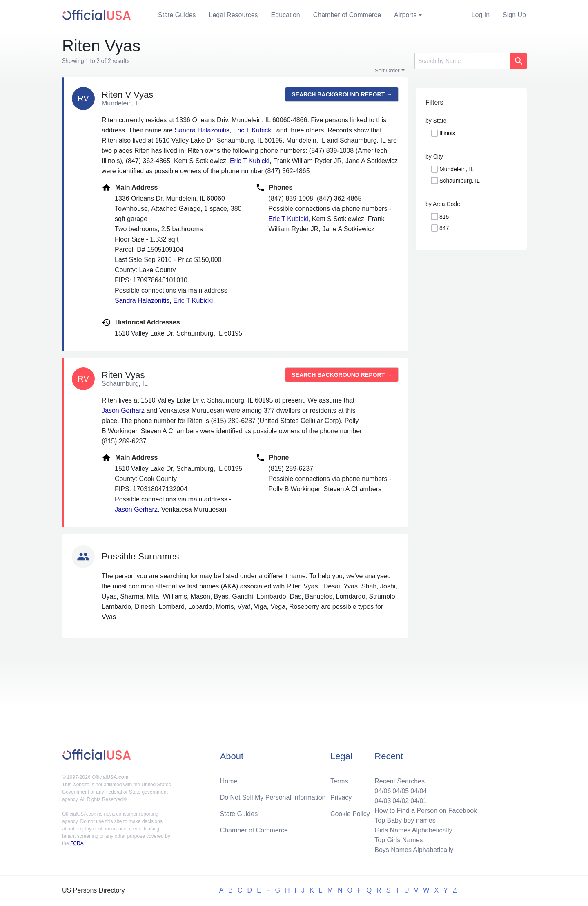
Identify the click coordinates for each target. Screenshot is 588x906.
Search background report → (342, 94)
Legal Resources (234, 15)
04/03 (383, 801)
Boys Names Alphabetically (414, 850)
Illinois (447, 133)
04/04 (419, 791)
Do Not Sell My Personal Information (273, 798)
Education (286, 15)
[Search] (462, 61)
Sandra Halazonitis (202, 130)
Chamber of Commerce (347, 15)
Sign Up (514, 15)
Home (229, 781)
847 (444, 228)
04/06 (383, 791)
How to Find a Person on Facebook (426, 811)
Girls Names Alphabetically (413, 830)
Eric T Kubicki (253, 130)
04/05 (401, 791)
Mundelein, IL (457, 169)
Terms (339, 781)
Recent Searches (400, 781)
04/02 (401, 801)
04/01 (419, 801)
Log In (481, 15)
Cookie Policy (350, 814)
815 (444, 217)
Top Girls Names (399, 840)
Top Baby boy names (405, 820)
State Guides (177, 15)
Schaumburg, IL (460, 181)
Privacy (341, 798)
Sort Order (387, 70)
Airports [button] (405, 15)
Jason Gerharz (123, 410)
